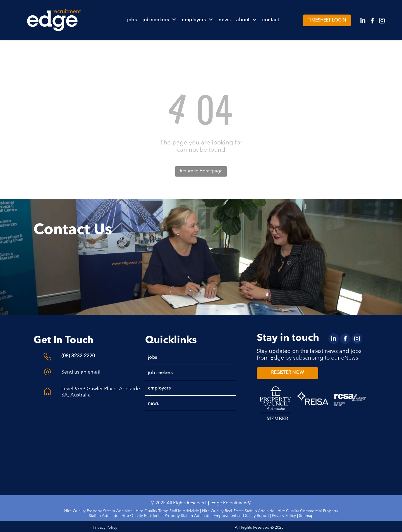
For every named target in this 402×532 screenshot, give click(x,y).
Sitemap (306, 516)
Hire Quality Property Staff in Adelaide (98, 511)
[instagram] (382, 21)
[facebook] (372, 21)
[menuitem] (132, 20)
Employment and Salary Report (241, 516)
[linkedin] (363, 21)
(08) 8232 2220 (78, 356)
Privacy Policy (284, 516)
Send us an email (81, 372)
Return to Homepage (201, 171)
